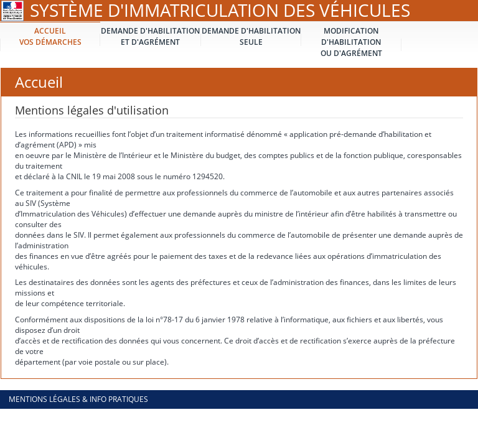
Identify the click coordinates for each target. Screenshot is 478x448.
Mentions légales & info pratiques (78, 399)
